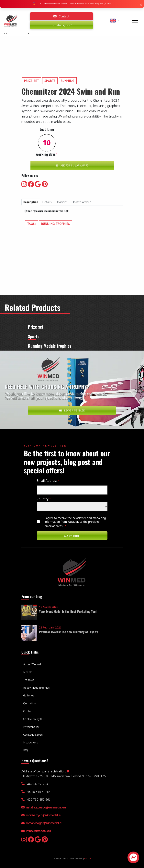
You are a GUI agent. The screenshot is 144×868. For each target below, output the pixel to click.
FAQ (26, 751)
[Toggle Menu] (135, 20)
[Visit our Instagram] (24, 184)
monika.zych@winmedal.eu (44, 815)
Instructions (31, 743)
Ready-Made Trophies (37, 688)
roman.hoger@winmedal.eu (45, 823)
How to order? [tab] (81, 202)
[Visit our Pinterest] (45, 184)
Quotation (30, 704)
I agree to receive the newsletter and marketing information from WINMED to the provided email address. (75, 522)
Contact (61, 16)
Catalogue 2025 (33, 735)
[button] (114, 21)
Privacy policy (31, 727)
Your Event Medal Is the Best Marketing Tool (68, 612)
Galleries (29, 696)
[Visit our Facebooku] (31, 184)
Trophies (29, 680)
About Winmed (32, 665)
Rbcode (88, 859)
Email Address (48, 481)
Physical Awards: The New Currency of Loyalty (68, 632)
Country (44, 499)
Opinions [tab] (62, 202)
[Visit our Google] (38, 184)
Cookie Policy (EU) (34, 719)
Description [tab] (31, 202)
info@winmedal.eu (38, 831)
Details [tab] (47, 202)
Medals (28, 672)
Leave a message (72, 411)
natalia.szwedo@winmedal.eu (46, 808)
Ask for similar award (72, 165)
